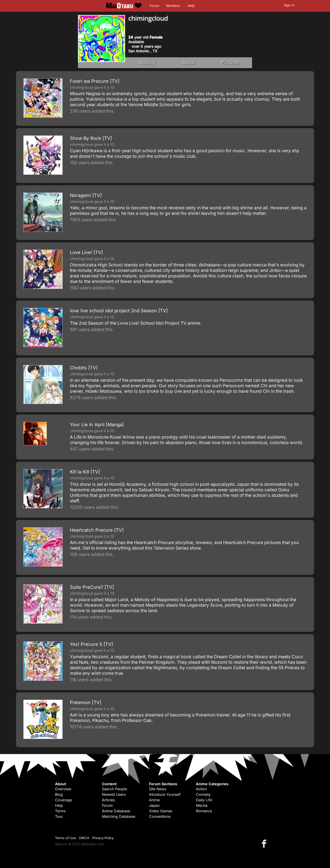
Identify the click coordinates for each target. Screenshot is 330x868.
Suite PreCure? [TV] (92, 587)
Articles (108, 800)
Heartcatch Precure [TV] (97, 530)
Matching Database (119, 816)
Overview (63, 789)
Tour (59, 816)
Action (201, 789)
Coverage (63, 800)
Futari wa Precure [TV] (95, 81)
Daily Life (204, 800)
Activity (147, 63)
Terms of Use (65, 838)
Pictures (230, 63)
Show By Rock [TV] (91, 138)
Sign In (289, 5)
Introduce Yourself (165, 794)
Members (173, 6)
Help (191, 6)
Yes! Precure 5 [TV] (91, 644)
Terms (60, 811)
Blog (59, 794)
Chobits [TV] (84, 368)
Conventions (160, 816)
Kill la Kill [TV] (85, 472)
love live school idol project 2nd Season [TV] (119, 311)
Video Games (161, 811)
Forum (154, 6)
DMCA (84, 838)
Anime (154, 800)
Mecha (202, 805)
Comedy (203, 794)
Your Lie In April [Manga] (97, 425)
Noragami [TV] (86, 195)
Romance (204, 811)
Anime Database (116, 811)
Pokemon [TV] (86, 702)
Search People (114, 789)
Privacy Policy (103, 838)
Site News (158, 789)
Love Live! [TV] (86, 252)
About (188, 63)
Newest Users (114, 794)
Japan (154, 805)
